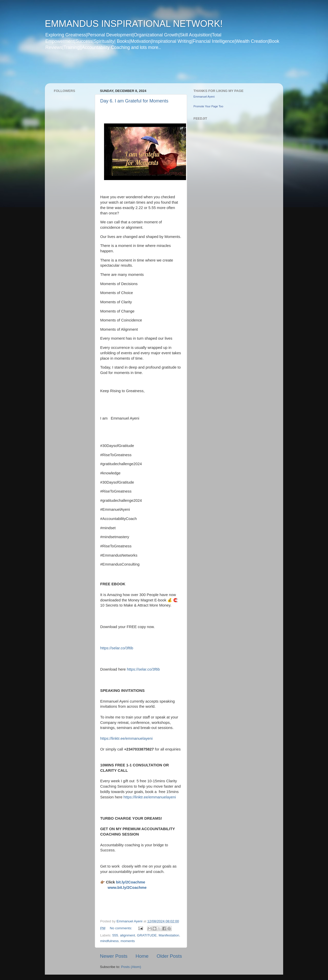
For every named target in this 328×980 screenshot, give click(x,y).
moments (128, 941)
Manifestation (169, 935)
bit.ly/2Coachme (131, 882)
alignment (127, 935)
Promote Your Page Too (208, 106)
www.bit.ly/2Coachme (127, 888)
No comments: (122, 928)
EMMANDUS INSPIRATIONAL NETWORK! (134, 24)
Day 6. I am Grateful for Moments (134, 101)
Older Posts (169, 956)
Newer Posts (114, 956)
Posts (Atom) (131, 967)
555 (115, 935)
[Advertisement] (143, 70)
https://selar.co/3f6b (117, 648)
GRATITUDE (147, 935)
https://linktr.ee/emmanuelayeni (126, 738)
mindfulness (109, 941)
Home (142, 956)
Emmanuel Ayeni (204, 97)
